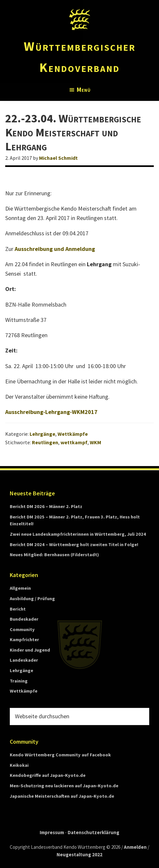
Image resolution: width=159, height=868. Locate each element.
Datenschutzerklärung (93, 832)
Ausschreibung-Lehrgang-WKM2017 (51, 412)
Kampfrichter (24, 640)
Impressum (52, 832)
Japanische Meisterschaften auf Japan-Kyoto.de (62, 796)
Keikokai (19, 765)
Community (22, 629)
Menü (84, 90)
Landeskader (24, 660)
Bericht (18, 609)
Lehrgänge (42, 434)
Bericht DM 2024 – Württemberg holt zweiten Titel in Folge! (74, 544)
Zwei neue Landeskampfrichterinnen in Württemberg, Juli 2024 (78, 534)
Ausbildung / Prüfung (32, 599)
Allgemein (20, 588)
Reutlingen (45, 442)
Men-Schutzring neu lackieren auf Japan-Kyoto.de (64, 786)
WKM (95, 442)
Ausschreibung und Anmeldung (55, 249)
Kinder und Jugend (30, 650)
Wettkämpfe (73, 434)
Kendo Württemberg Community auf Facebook (60, 755)
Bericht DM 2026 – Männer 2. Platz (46, 506)
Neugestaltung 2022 (79, 854)
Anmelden (135, 847)
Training (19, 681)
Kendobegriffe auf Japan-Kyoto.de (48, 775)
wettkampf (74, 442)
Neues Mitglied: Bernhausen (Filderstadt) (54, 555)
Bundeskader (24, 619)
